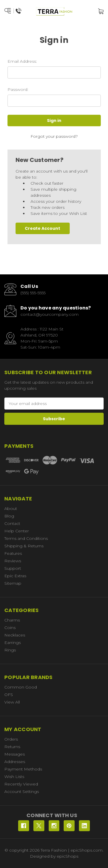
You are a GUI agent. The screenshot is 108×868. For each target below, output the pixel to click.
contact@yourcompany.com (50, 314)
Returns (12, 747)
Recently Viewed (21, 784)
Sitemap (13, 583)
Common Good (21, 687)
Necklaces (15, 635)
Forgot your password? (54, 136)
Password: (18, 89)
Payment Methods (23, 769)
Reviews (13, 561)
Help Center (17, 531)
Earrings (13, 643)
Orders (11, 739)
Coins (10, 628)
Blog (9, 516)
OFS (9, 695)
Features (13, 553)
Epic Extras (15, 576)
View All (12, 702)
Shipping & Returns (24, 546)
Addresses (15, 762)
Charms (12, 620)
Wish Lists (14, 777)
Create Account (42, 228)
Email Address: (22, 61)
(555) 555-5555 (33, 293)
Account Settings (22, 791)
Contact (12, 523)
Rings (10, 650)
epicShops (68, 856)
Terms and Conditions (26, 538)
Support (13, 568)
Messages (15, 754)
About (11, 508)
